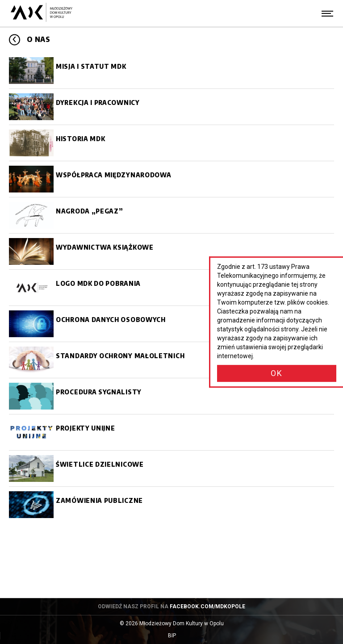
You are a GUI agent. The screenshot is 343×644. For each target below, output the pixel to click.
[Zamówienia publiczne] (171, 505)
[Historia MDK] (171, 143)
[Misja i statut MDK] (171, 71)
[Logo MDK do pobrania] (171, 288)
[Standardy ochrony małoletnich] (171, 360)
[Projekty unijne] (171, 432)
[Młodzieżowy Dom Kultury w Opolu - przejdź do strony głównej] (41, 13)
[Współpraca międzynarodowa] (171, 179)
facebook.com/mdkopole (207, 606)
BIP (181, 636)
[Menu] (327, 13)
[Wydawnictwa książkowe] (171, 251)
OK (277, 373)
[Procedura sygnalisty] (171, 396)
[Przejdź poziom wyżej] (15, 40)
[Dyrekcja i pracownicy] (171, 107)
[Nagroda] (171, 215)
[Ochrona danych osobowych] (171, 324)
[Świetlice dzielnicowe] (171, 468)
